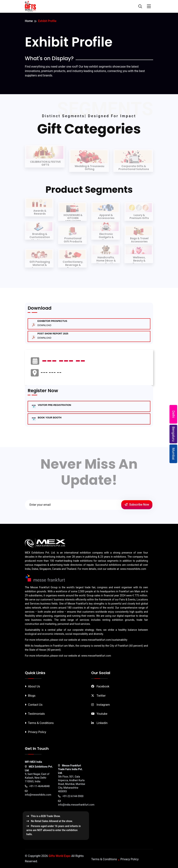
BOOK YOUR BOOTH (50, 418)
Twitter (98, 696)
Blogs (30, 696)
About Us (32, 686)
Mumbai (173, 454)
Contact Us (34, 705)
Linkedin (99, 723)
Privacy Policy (35, 732)
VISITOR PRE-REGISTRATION (54, 405)
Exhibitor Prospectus (52, 323)
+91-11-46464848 (37, 786)
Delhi (173, 414)
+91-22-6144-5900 (71, 796)
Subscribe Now (137, 505)
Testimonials (35, 714)
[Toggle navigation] (149, 6)
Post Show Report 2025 (53, 336)
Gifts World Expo (60, 856)
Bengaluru (173, 434)
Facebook (100, 686)
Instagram (101, 705)
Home (29, 21)
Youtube (99, 714)
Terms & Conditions (39, 723)
